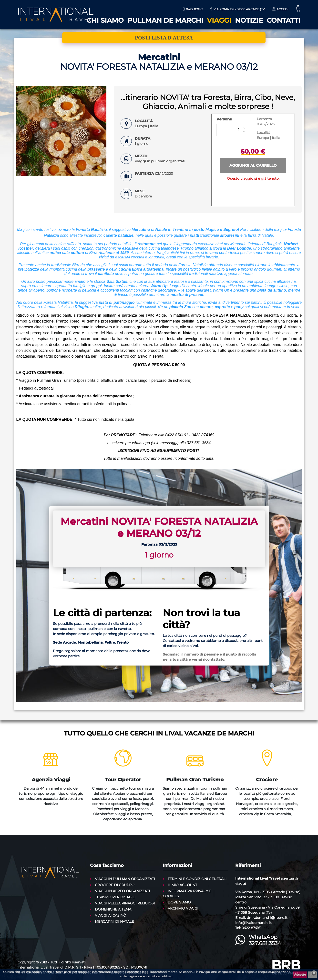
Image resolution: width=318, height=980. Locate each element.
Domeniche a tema (113, 909)
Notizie (249, 20)
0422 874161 (193, 9)
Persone (224, 119)
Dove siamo (179, 902)
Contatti (284, 20)
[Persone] (233, 130)
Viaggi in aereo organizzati (122, 891)
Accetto (300, 975)
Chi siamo (105, 20)
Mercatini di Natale (114, 921)
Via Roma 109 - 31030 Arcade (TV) (238, 9)
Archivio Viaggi (183, 908)
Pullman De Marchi (165, 20)
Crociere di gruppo (115, 885)
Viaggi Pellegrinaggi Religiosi (125, 903)
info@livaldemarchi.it (253, 923)
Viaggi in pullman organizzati (125, 879)
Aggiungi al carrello (253, 165)
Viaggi (219, 20)
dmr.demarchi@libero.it (267, 918)
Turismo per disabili (115, 897)
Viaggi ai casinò (111, 915)
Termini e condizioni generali (197, 879)
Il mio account (182, 885)
